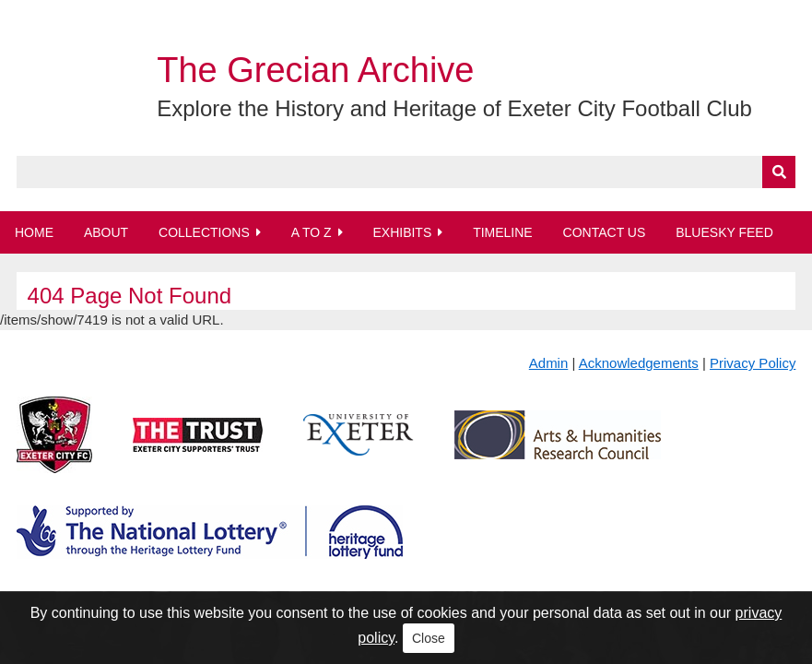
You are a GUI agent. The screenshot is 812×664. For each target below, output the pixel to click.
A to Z (312, 232)
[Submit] (779, 172)
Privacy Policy (753, 363)
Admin (549, 363)
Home (34, 232)
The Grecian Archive (315, 70)
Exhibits (402, 232)
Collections (204, 232)
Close (429, 638)
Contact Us (605, 232)
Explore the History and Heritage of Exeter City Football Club (454, 108)
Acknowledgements (639, 363)
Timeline (503, 232)
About (106, 232)
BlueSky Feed (724, 232)
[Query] (406, 172)
